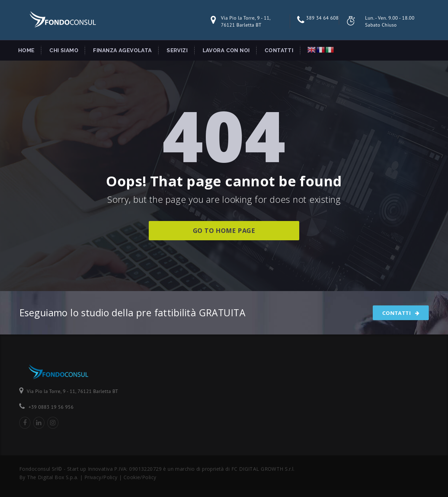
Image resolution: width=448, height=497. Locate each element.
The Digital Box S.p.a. (52, 477)
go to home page (224, 230)
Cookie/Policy (140, 477)
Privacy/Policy (102, 477)
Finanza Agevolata (122, 50)
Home (26, 50)
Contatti (279, 50)
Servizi (177, 50)
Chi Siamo (64, 50)
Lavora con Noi (226, 50)
